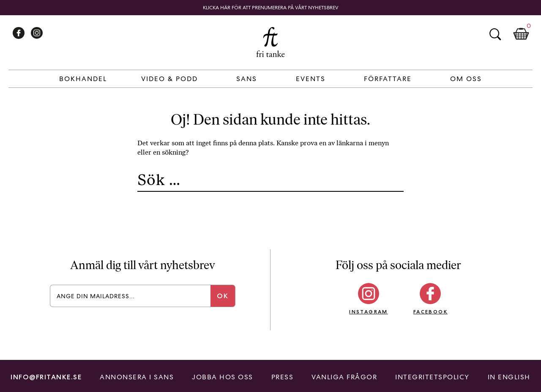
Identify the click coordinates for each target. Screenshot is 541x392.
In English (509, 377)
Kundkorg (521, 34)
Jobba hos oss (223, 377)
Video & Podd (169, 79)
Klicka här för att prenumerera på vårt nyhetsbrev (271, 8)
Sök (495, 34)
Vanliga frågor (344, 377)
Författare (388, 79)
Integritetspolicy (432, 377)
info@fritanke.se (46, 377)
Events (311, 79)
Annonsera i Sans (137, 377)
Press (283, 377)
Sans (247, 79)
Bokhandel (83, 79)
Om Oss (466, 79)
